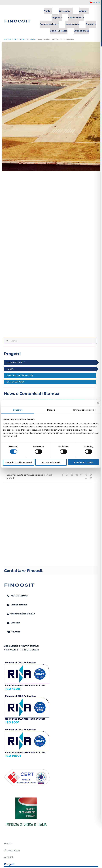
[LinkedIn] (77, 475)
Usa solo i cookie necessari (19, 462)
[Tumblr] (86, 475)
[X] (67, 475)
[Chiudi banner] (98, 403)
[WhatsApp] (81, 475)
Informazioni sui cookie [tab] (84, 410)
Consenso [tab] (18, 410)
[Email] (91, 478)
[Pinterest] (91, 475)
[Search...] (50, 341)
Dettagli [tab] (51, 410)
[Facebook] (62, 475)
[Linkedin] (13, 623)
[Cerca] (7, 341)
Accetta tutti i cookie (83, 462)
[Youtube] (13, 632)
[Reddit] (72, 475)
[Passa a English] (95, 3)
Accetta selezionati (51, 462)
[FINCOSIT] (17, 19)
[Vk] (86, 478)
